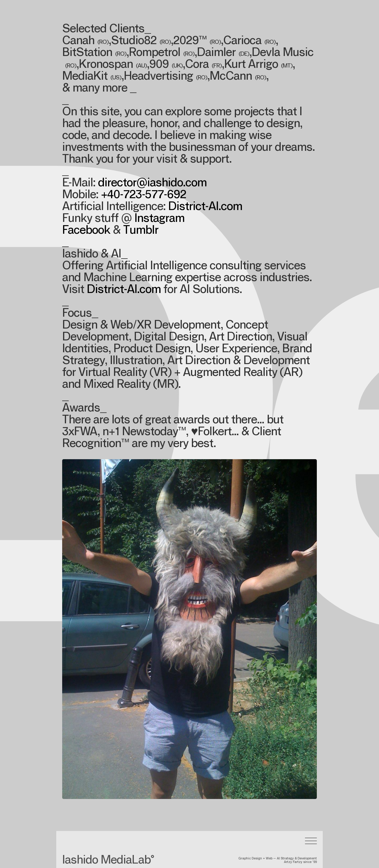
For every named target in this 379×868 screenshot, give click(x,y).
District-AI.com (205, 207)
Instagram (159, 219)
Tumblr (141, 231)
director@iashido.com (152, 184)
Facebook (86, 231)
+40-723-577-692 (144, 196)
